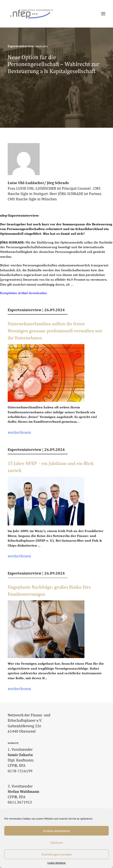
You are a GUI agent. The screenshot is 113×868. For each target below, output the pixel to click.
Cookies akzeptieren (56, 831)
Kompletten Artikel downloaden (23, 293)
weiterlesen (19, 432)
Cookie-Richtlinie (56, 863)
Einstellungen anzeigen (57, 854)
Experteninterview (21, 46)
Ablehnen (57, 842)
